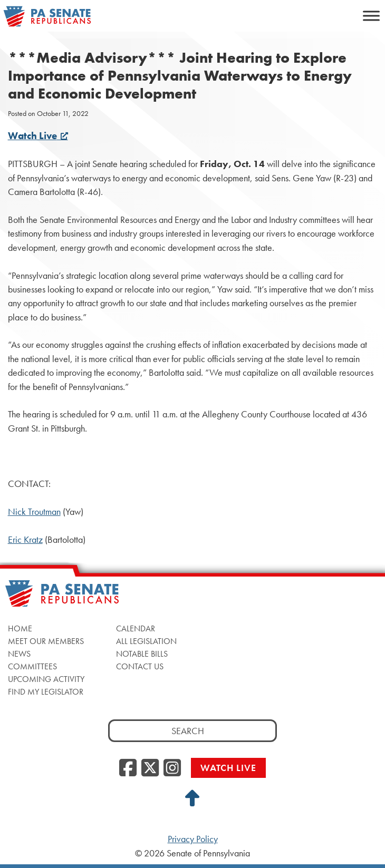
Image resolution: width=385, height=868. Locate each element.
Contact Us (140, 666)
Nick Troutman (34, 512)
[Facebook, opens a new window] (128, 768)
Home (20, 628)
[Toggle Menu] (371, 16)
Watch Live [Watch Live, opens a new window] (38, 136)
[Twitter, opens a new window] (150, 768)
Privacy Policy (193, 839)
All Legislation (146, 641)
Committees (32, 666)
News (19, 654)
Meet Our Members (46, 641)
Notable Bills (142, 654)
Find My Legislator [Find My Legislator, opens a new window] (46, 692)
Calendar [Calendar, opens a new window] (136, 628)
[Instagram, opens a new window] (172, 768)
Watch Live (228, 768)
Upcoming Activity (46, 679)
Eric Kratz (25, 540)
